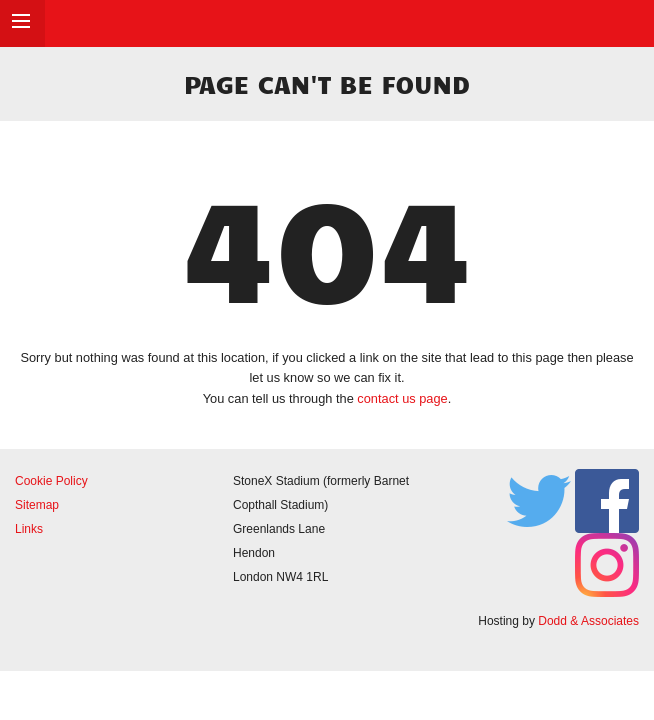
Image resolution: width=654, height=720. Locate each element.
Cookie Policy (51, 481)
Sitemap (37, 505)
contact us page (402, 398)
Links (29, 529)
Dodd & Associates (588, 621)
